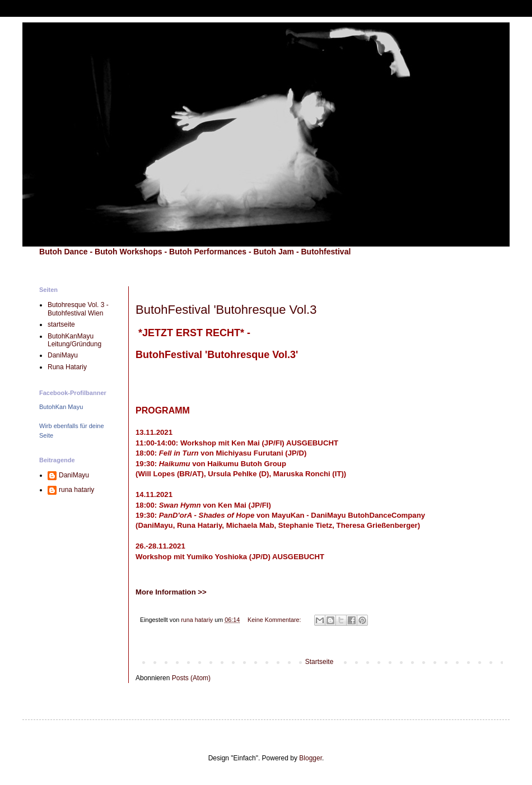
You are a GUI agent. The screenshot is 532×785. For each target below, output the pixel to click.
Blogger (311, 758)
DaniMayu (63, 355)
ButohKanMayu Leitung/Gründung (74, 340)
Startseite (319, 662)
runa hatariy (76, 490)
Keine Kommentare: (275, 620)
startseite (61, 324)
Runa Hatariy (67, 367)
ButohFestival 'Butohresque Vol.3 (226, 310)
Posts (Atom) (191, 678)
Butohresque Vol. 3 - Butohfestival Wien (78, 309)
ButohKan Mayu (61, 407)
